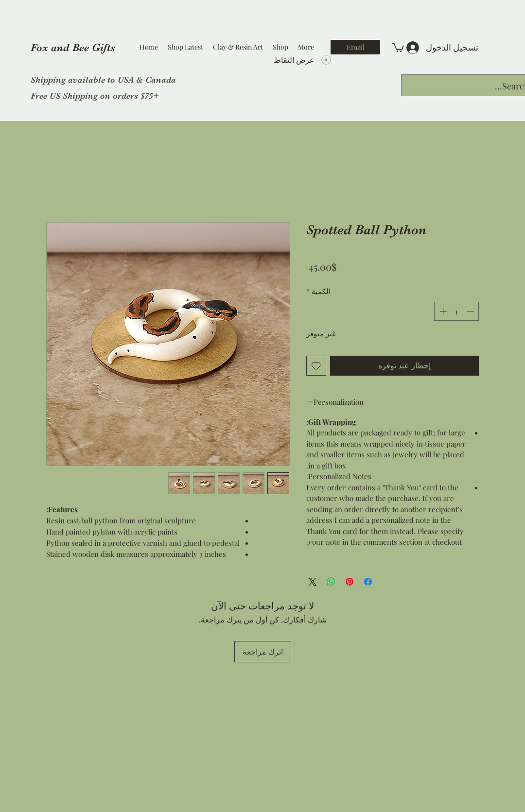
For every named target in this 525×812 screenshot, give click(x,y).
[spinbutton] (457, 311)
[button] (398, 47)
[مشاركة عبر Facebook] (368, 582)
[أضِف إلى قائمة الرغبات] (316, 366)
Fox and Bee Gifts (73, 47)
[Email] (355, 47)
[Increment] (442, 311)
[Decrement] (471, 311)
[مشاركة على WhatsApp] (331, 582)
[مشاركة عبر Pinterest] (350, 582)
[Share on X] (313, 582)
